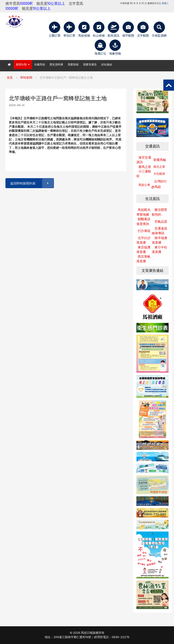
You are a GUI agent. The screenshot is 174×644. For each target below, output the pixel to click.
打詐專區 (144, 231)
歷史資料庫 (56, 64)
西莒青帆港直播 (143, 259)
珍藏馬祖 (40, 64)
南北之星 (159, 167)
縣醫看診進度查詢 (143, 221)
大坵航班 (159, 174)
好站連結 (107, 64)
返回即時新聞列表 (32, 183)
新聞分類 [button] (23, 64)
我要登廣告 (90, 64)
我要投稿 (73, 64)
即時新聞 (26, 78)
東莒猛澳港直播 (143, 250)
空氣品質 (161, 222)
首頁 (10, 78)
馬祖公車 (144, 185)
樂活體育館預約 (159, 212)
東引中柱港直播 (159, 250)
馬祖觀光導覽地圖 (143, 212)
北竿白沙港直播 (143, 240)
